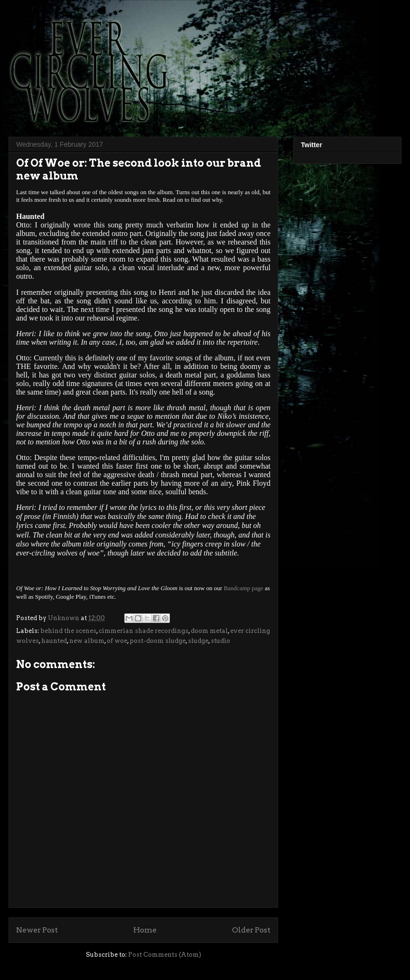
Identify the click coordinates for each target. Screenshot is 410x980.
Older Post (251, 930)
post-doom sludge (158, 641)
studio (220, 641)
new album (87, 641)
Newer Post (37, 930)
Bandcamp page (243, 588)
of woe (117, 641)
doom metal (209, 631)
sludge (198, 641)
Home (145, 930)
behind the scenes (68, 631)
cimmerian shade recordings (144, 631)
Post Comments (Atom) (165, 955)
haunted (54, 641)
